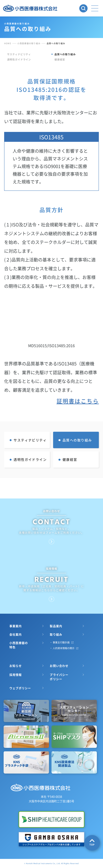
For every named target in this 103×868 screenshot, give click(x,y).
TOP (92, 843)
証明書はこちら (78, 425)
